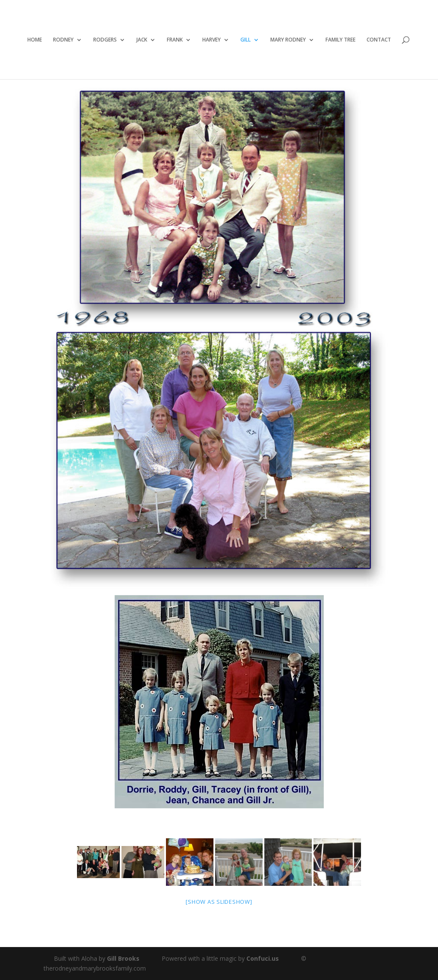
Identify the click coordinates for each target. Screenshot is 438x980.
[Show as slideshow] (219, 902)
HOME (35, 40)
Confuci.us (263, 958)
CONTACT (379, 40)
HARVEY (212, 40)
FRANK (175, 40)
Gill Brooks (123, 958)
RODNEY (63, 40)
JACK (142, 40)
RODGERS (105, 40)
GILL (246, 40)
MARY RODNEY (288, 40)
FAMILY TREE (340, 40)
